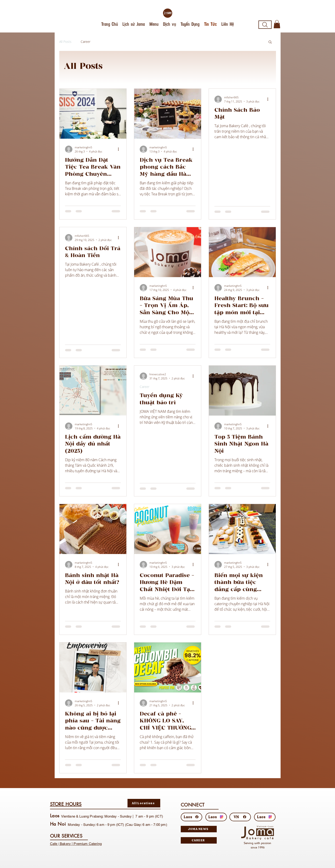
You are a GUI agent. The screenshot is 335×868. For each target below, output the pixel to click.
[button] (277, 24)
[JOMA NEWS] (199, 829)
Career (86, 42)
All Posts (65, 42)
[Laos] (191, 817)
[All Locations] (144, 803)
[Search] (265, 25)
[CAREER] (199, 840)
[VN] (240, 817)
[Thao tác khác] (120, 149)
